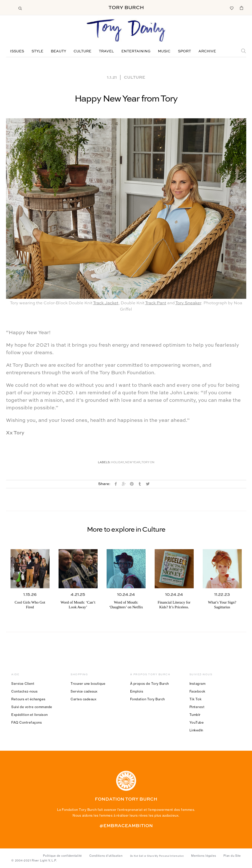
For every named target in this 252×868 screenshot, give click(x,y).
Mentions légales (204, 856)
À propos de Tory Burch (150, 684)
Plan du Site (232, 856)
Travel (106, 51)
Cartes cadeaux (83, 699)
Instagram (198, 684)
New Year (133, 463)
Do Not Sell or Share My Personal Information (157, 856)
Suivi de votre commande (32, 707)
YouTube (197, 722)
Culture (82, 51)
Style (37, 51)
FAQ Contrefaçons (27, 722)
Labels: (104, 463)
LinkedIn (196, 730)
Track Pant (156, 303)
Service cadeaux (84, 691)
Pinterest (197, 707)
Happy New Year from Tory (126, 99)
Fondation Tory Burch (148, 699)
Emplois (137, 691)
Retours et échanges (28, 699)
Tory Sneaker (188, 303)
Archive (207, 51)
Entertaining (136, 51)
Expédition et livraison (30, 715)
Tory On (148, 463)
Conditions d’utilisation (106, 856)
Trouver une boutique (88, 684)
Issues (17, 51)
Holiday (117, 463)
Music (164, 51)
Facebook (197, 691)
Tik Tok (196, 699)
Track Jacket (106, 303)
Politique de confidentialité (62, 856)
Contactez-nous (24, 691)
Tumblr (195, 715)
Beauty (58, 51)
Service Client (23, 684)
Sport (184, 51)
